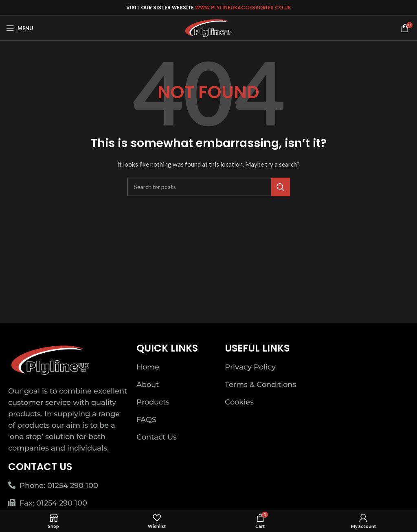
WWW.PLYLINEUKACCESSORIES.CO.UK (243, 8)
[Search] (208, 187)
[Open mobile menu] (20, 28)
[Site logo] (209, 27)
